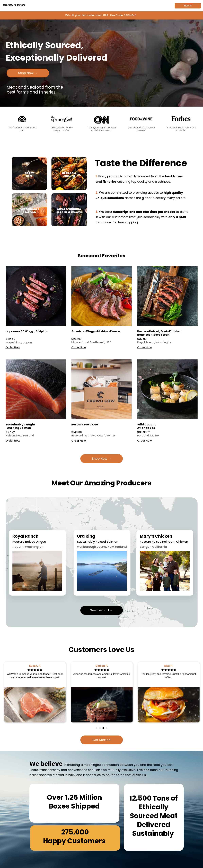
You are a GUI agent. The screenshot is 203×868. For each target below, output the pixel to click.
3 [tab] (103, 728)
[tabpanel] (35, 692)
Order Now (13, 347)
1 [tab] (96, 728)
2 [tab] (100, 728)
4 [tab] (107, 728)
